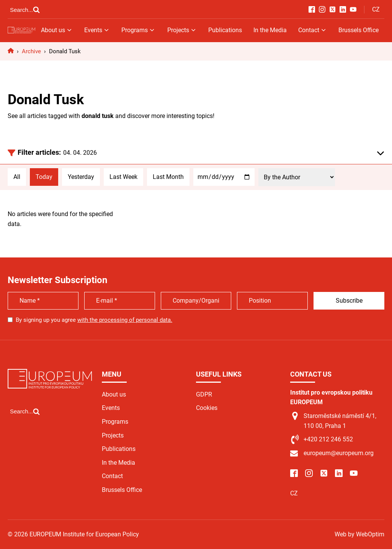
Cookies (207, 408)
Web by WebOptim (359, 534)
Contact (313, 30)
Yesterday (81, 177)
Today (44, 177)
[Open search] (25, 10)
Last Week (123, 177)
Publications (225, 30)
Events (97, 30)
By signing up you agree (94, 320)
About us (57, 30)
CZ (376, 9)
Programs (138, 30)
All (17, 177)
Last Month (168, 177)
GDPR (204, 394)
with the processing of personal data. (125, 320)
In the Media (270, 30)
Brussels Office (359, 30)
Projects (182, 30)
